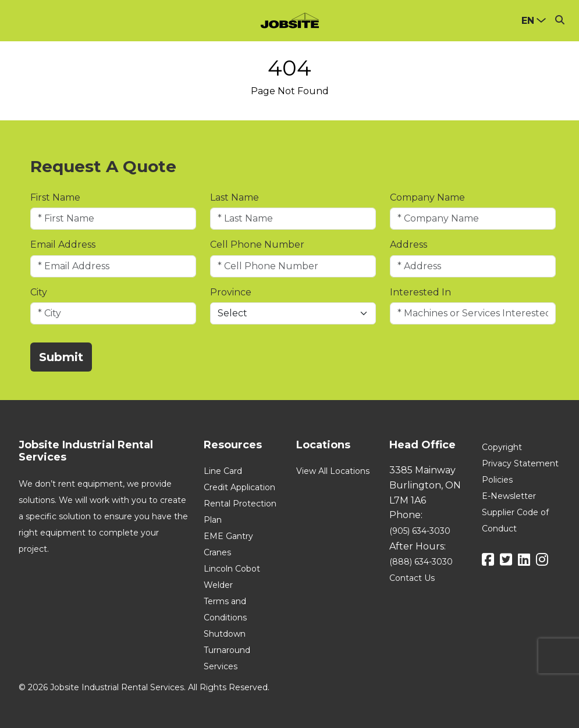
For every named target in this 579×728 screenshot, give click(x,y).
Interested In (420, 292)
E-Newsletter (509, 496)
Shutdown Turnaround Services (227, 650)
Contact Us (412, 578)
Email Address (63, 245)
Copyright (502, 447)
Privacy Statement (520, 463)
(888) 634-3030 (421, 562)
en (528, 21)
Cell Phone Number (257, 245)
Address (409, 245)
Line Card (223, 471)
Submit (61, 357)
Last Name (235, 197)
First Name (55, 197)
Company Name (427, 197)
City (39, 292)
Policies (497, 480)
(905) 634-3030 (420, 531)
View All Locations (333, 471)
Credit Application (239, 487)
